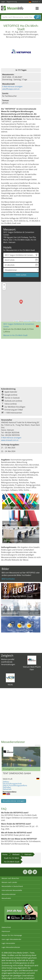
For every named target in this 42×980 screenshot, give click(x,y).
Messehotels (6, 898)
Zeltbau (6, 782)
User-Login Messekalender (11, 939)
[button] (21, 302)
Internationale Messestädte (12, 890)
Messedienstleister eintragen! (14, 801)
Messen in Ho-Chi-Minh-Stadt (15, 335)
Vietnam (28, 854)
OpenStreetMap (27, 321)
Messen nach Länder (9, 882)
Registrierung (12, 2)
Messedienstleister (9, 894)
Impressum (6, 931)
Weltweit (16, 854)
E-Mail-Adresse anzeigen (12, 86)
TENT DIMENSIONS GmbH (17, 773)
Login (3, 2)
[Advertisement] (21, 362)
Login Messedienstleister (11, 947)
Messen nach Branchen (10, 878)
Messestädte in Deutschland (12, 886)
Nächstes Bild (39, 757)
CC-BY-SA (38, 321)
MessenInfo (12, 8)
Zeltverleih (7, 789)
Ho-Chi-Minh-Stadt (12, 862)
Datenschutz (6, 927)
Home (5, 854)
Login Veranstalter (8, 943)
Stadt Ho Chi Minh (11, 858)
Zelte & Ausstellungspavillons (15, 785)
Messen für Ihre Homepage (12, 935)
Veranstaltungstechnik (12, 784)
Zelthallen (7, 787)
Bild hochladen (8, 579)
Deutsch (36, 2)
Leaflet (16, 321)
